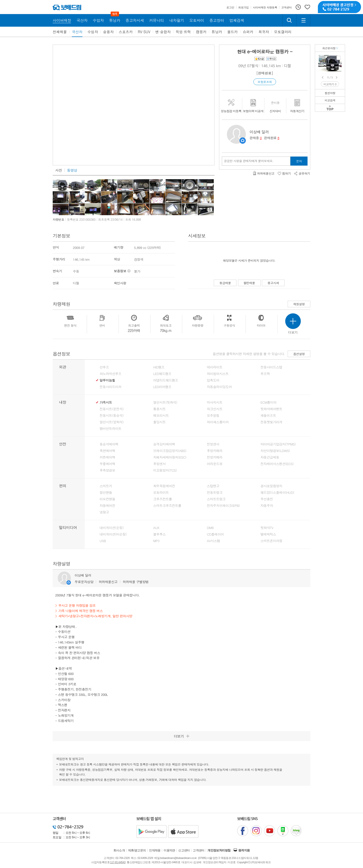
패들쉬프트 (268, 416)
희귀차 (264, 32)
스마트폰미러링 (271, 541)
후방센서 (159, 464)
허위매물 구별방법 (136, 582)
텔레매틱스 (268, 534)
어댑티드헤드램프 (166, 380)
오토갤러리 (283, 32)
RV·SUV (144, 32)
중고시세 (273, 283)
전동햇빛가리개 (271, 422)
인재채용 (155, 850)
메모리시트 (161, 416)
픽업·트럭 (183, 32)
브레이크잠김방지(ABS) (170, 451)
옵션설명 (299, 354)
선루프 (104, 367)
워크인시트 (215, 409)
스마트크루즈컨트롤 (167, 506)
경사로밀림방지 (271, 486)
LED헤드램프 (162, 374)
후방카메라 (215, 451)
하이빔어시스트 (218, 374)
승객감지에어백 (164, 444)
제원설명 (299, 304)
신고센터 (184, 850)
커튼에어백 (107, 457)
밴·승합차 (163, 32)
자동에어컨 (107, 506)
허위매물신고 (108, 582)
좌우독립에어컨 (164, 486)
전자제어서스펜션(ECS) (277, 464)
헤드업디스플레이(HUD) (277, 493)
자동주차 (267, 506)
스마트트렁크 (216, 499)
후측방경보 (107, 470)
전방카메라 (215, 457)
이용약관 (169, 850)
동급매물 (225, 283)
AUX (156, 528)
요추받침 (213, 416)
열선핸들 (106, 493)
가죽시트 (106, 402)
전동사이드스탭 (271, 367)
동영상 (72, 170)
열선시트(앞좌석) (112, 422)
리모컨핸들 (107, 499)
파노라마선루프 (110, 374)
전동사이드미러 (110, 387)
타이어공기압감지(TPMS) (278, 444)
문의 (299, 161)
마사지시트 (215, 402)
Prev (323, 78)
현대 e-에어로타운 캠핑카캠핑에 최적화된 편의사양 (339, 58)
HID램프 (159, 367)
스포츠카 (126, 32)
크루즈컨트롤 (163, 499)
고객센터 (199, 850)
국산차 (77, 32)
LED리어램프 (162, 387)
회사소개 (119, 850)
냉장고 (104, 512)
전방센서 (213, 444)
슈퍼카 (248, 32)
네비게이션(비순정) (113, 534)
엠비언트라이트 (110, 429)
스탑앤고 (213, 486)
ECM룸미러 (268, 402)
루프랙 (265, 374)
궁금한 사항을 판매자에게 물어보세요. (249, 161)
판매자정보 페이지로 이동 (243, 141)
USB (103, 541)
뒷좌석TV (267, 528)
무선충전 (267, 499)
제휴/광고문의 (137, 850)
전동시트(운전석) (112, 409)
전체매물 (60, 32)
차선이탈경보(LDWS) (275, 451)
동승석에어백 (109, 444)
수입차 (93, 32)
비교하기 (330, 84)
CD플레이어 (215, 534)
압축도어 (213, 380)
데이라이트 (215, 367)
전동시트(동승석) (112, 416)
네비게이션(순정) (112, 528)
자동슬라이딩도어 (219, 387)
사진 (59, 170)
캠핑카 (201, 32)
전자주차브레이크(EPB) (223, 506)
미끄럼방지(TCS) (165, 470)
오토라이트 (161, 493)
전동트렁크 (215, 493)
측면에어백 (107, 451)
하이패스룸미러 (218, 422)
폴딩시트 (159, 422)
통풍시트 (159, 409)
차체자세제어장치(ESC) (170, 457)
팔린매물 (249, 283)
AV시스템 (214, 541)
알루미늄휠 (107, 380)
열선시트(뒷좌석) (165, 402)
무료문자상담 (84, 582)
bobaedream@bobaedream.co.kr (178, 858)
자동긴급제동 (270, 457)
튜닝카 (217, 32)
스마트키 (106, 486)
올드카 (232, 32)
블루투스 (159, 534)
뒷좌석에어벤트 (271, 409)
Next (337, 78)
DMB (210, 528)
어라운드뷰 (215, 464)
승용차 (108, 32)
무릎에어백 (107, 464)
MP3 (156, 541)
